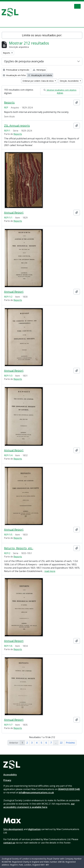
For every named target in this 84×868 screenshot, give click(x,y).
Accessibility (10, 775)
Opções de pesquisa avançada (24, 61)
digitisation (34, 829)
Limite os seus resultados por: (42, 35)
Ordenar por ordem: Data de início (38, 81)
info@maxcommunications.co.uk (36, 793)
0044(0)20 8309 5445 (69, 789)
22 (61, 743)
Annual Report (14, 213)
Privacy (7, 780)
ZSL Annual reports (17, 126)
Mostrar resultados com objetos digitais (60, 91)
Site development (13, 829)
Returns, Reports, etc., (19, 548)
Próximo (70, 743)
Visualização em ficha (14, 75)
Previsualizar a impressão (16, 70)
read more (50, 571)
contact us (9, 843)
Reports (9, 102)
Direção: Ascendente (70, 81)
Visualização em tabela (40, 75)
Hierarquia (39, 70)
